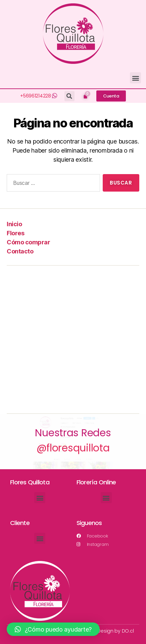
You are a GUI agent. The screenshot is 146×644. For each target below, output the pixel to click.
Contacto (20, 251)
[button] (135, 78)
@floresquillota (73, 448)
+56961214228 (36, 96)
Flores (15, 233)
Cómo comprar (28, 242)
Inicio (14, 224)
